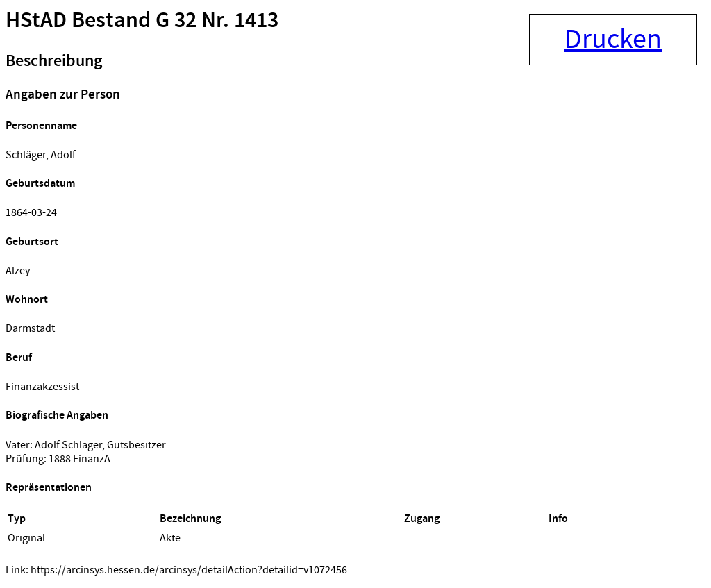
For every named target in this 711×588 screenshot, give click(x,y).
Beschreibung (54, 61)
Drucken (613, 40)
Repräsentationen (49, 488)
